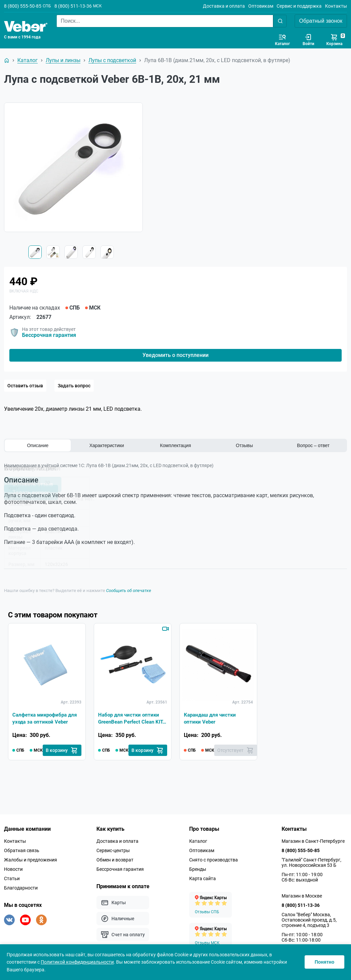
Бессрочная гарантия (49, 335)
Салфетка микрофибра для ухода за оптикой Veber (47, 718)
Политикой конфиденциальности (77, 962)
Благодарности (21, 888)
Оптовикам (261, 6)
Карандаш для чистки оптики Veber (212, 718)
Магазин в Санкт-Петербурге (313, 841)
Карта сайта (203, 878)
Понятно (324, 962)
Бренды (198, 869)
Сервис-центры (113, 850)
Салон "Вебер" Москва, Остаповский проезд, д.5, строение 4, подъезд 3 (309, 920)
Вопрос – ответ (313, 445)
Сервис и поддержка (299, 6)
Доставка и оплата (224, 6)
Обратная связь (22, 850)
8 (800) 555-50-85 (23, 6)
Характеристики (107, 445)
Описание (38, 445)
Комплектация (176, 445)
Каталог (198, 841)
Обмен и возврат (115, 860)
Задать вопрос (74, 386)
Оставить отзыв (25, 386)
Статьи (12, 878)
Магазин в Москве (302, 896)
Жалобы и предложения (31, 860)
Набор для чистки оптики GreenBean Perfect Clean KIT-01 (130, 718)
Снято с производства (214, 860)
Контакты (336, 6)
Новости (13, 869)
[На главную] (7, 60)
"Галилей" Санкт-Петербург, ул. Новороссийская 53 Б (311, 862)
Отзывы (244, 445)
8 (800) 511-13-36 (73, 6)
